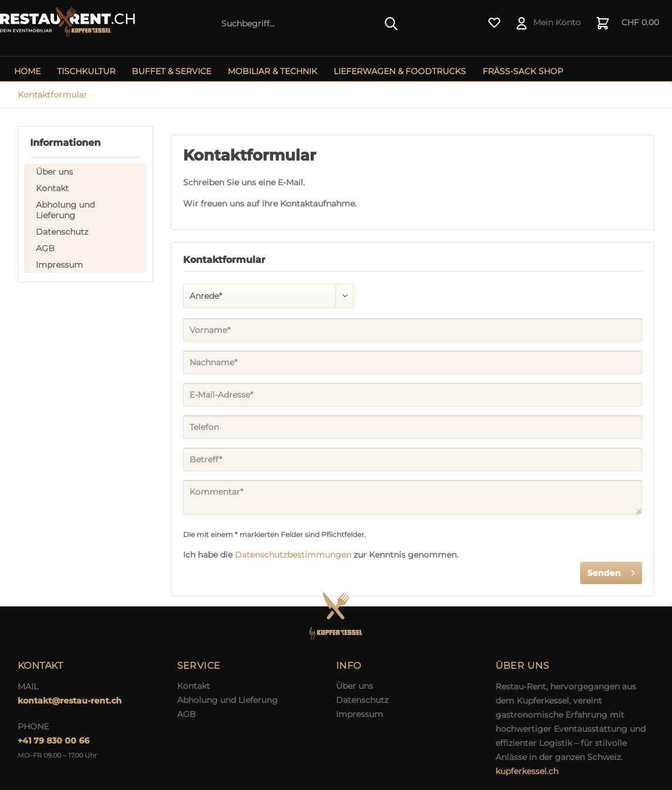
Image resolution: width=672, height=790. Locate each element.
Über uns (54, 172)
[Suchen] (391, 24)
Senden (611, 571)
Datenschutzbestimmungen (293, 555)
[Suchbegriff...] (310, 24)
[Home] (27, 71)
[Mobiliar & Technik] (272, 71)
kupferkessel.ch (527, 771)
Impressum (59, 265)
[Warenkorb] (628, 24)
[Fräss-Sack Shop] (523, 71)
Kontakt (52, 188)
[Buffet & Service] (172, 71)
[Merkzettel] (495, 24)
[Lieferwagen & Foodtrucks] (400, 71)
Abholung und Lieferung (65, 210)
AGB (45, 248)
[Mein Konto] (549, 24)
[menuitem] (310, 24)
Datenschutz (62, 232)
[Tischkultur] (86, 71)
